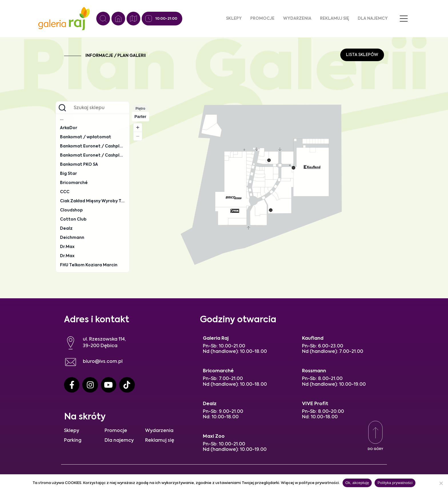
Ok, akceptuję (357, 483)
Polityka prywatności (395, 483)
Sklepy (234, 19)
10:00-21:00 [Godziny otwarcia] (166, 19)
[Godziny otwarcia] (149, 19)
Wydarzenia (297, 19)
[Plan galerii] (133, 19)
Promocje (262, 19)
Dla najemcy (373, 19)
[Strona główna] (118, 19)
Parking (73, 441)
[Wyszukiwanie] (103, 19)
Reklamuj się (335, 19)
